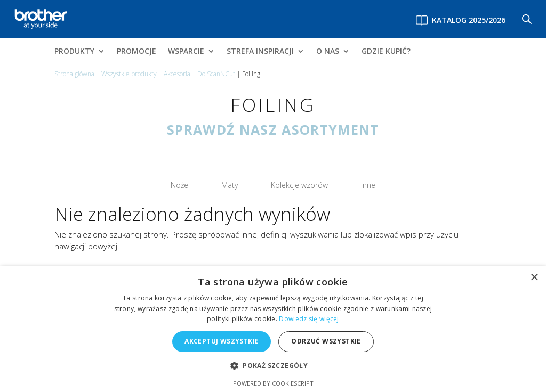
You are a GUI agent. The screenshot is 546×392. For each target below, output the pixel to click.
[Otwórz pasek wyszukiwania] (527, 19)
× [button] (534, 278)
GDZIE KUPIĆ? (386, 52)
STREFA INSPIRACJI (260, 52)
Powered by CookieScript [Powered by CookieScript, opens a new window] (273, 383)
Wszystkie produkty (129, 74)
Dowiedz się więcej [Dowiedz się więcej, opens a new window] (309, 319)
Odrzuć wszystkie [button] (326, 341)
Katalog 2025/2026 (469, 20)
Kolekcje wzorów (291, 183)
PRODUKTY (74, 52)
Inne (338, 183)
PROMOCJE (136, 52)
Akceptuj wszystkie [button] (222, 341)
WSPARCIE (186, 52)
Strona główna (74, 74)
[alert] (273, 329)
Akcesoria (177, 74)
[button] (273, 366)
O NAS (328, 52)
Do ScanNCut (216, 74)
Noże (210, 183)
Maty (243, 183)
